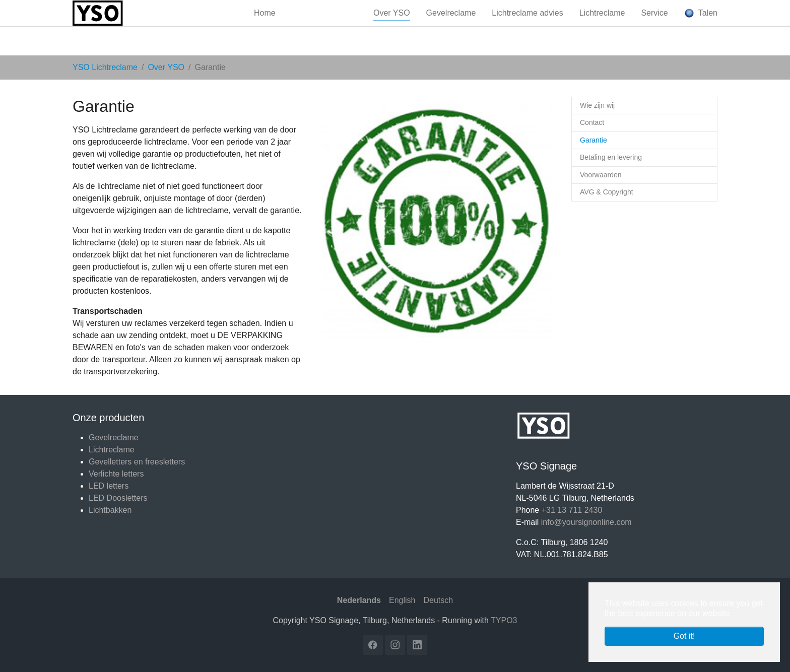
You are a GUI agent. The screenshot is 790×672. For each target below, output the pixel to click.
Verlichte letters (116, 474)
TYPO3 (504, 620)
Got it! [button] (684, 636)
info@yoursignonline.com (586, 522)
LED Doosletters (118, 498)
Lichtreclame (112, 450)
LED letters (109, 486)
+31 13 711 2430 (572, 510)
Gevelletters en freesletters (137, 462)
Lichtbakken (110, 510)
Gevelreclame (114, 438)
